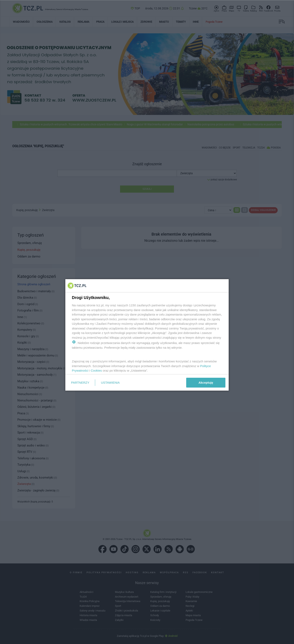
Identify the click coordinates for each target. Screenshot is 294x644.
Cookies (96, 370)
